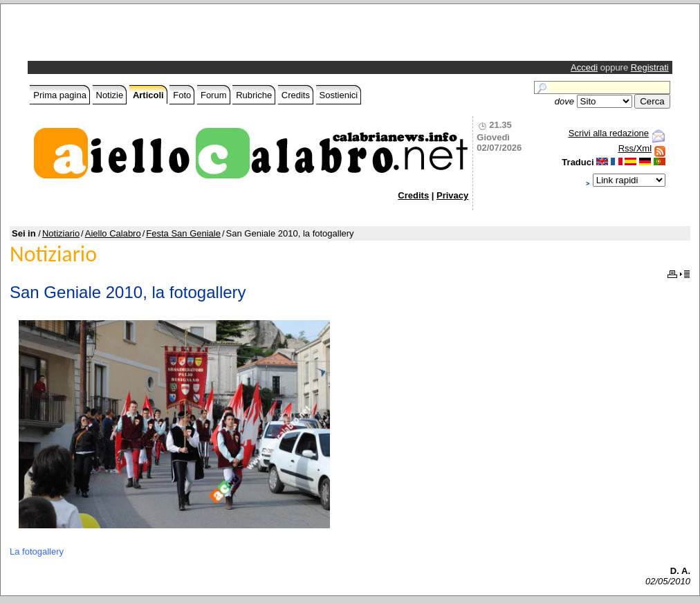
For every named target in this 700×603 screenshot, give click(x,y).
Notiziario (61, 233)
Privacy (452, 195)
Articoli (148, 95)
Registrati (650, 67)
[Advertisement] (192, 36)
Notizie (110, 95)
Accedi (584, 67)
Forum (214, 95)
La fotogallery (37, 551)
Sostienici (339, 95)
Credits (296, 95)
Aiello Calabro (113, 233)
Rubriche (254, 95)
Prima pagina (60, 95)
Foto (182, 95)
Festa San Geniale (183, 233)
